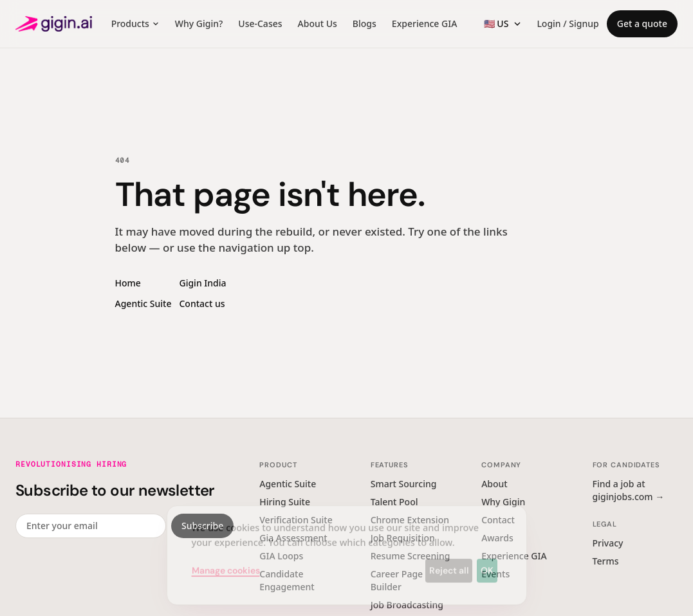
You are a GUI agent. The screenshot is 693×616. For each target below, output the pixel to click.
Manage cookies (226, 561)
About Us (318, 23)
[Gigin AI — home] (54, 24)
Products (135, 23)
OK (487, 561)
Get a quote (642, 23)
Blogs (365, 23)
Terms (606, 561)
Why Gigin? (199, 23)
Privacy (608, 543)
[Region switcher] (503, 24)
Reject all (449, 561)
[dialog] (347, 546)
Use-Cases (260, 23)
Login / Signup (568, 23)
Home (128, 283)
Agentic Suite (143, 303)
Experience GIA (425, 23)
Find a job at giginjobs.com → (629, 490)
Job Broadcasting (407, 605)
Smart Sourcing (404, 484)
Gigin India (202, 283)
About (494, 484)
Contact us (202, 303)
